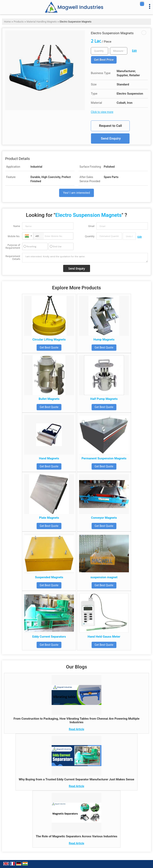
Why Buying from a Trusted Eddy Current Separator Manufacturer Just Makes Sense (76, 779)
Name (17, 226)
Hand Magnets (49, 458)
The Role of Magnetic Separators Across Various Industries (76, 836)
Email (91, 226)
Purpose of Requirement (13, 247)
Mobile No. (14, 236)
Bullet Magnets (49, 399)
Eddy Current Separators (49, 637)
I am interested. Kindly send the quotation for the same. (85, 258)
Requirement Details (13, 258)
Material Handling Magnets (42, 22)
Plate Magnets (49, 518)
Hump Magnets (104, 340)
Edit (134, 51)
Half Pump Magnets (104, 399)
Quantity (90, 236)
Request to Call (110, 126)
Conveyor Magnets (104, 518)
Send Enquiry (111, 138)
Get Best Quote (49, 347)
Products (19, 22)
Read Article (77, 729)
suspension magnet (104, 577)
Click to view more (102, 112)
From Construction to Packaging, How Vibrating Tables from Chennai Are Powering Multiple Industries (76, 720)
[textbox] (119, 51)
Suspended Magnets (49, 577)
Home (7, 22)
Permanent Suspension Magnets (104, 458)
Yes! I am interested (77, 193)
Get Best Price (104, 60)
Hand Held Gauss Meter (104, 637)
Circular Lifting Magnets (49, 340)
